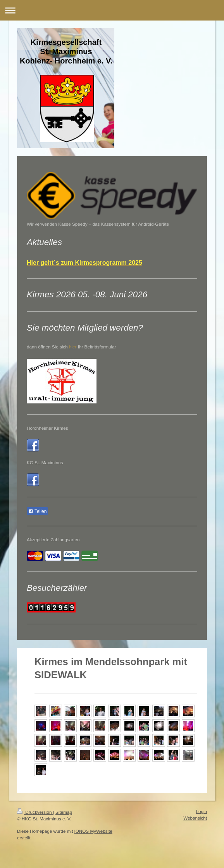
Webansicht (195, 818)
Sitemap (64, 812)
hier (73, 347)
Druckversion (35, 812)
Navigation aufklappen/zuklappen (112, 10)
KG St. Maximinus (45, 462)
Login (201, 811)
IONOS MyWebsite (93, 831)
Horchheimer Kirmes (47, 428)
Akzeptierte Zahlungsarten (53, 539)
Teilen (37, 511)
